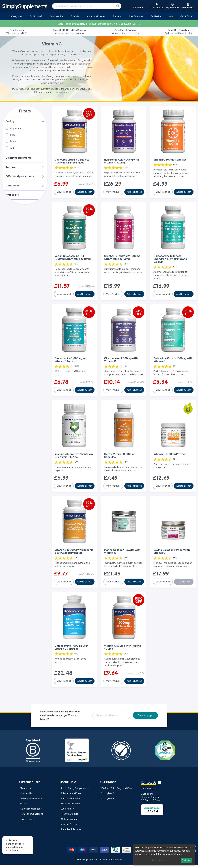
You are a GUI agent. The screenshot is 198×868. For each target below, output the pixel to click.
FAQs (23, 807)
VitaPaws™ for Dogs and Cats (117, 791)
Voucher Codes (69, 827)
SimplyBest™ (108, 796)
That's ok (186, 860)
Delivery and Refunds (31, 801)
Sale (171, 16)
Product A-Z (36, 16)
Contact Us (26, 796)
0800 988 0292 (149, 791)
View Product (64, 194)
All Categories (15, 16)
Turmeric (117, 16)
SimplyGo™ (108, 801)
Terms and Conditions (32, 817)
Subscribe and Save (71, 796)
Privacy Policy (27, 822)
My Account (26, 791)
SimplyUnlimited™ (70, 801)
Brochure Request (70, 807)
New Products (136, 16)
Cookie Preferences (31, 812)
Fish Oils (75, 16)
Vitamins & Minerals (96, 16)
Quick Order (186, 16)
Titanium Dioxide (69, 817)
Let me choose (157, 860)
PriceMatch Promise (71, 832)
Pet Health (156, 16)
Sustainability (68, 812)
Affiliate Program (69, 822)
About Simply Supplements (75, 791)
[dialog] (164, 855)
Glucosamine (57, 16)
